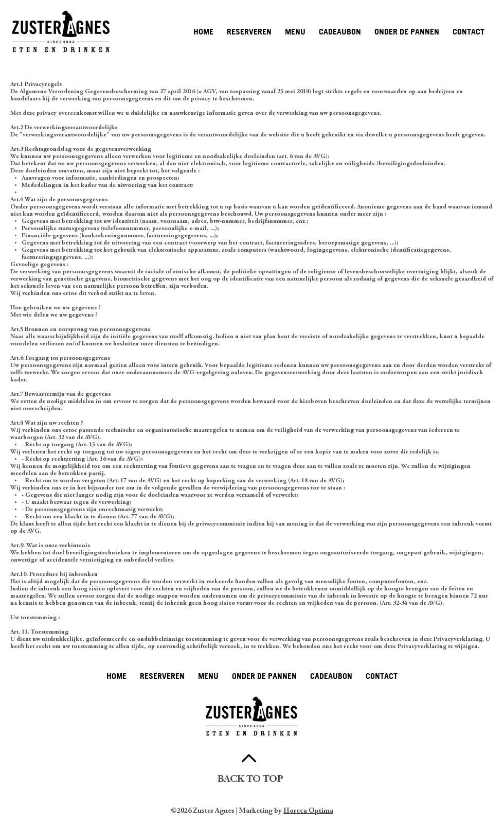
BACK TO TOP (250, 780)
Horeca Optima (308, 811)
